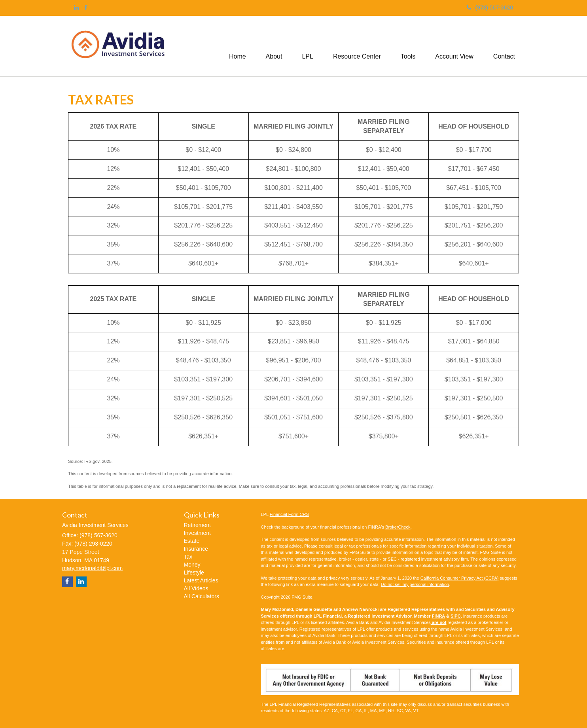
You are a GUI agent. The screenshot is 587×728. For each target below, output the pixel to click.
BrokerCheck (398, 527)
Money (192, 565)
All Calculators (202, 596)
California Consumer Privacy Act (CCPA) (460, 578)
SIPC (456, 616)
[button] (274, 46)
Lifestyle (194, 573)
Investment (197, 533)
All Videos (196, 588)
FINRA (438, 616)
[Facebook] (86, 8)
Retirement (197, 525)
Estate (192, 541)
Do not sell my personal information (415, 584)
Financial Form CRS (289, 514)
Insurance (196, 549)
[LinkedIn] (76, 8)
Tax (188, 557)
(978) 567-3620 (490, 8)
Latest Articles (201, 580)
